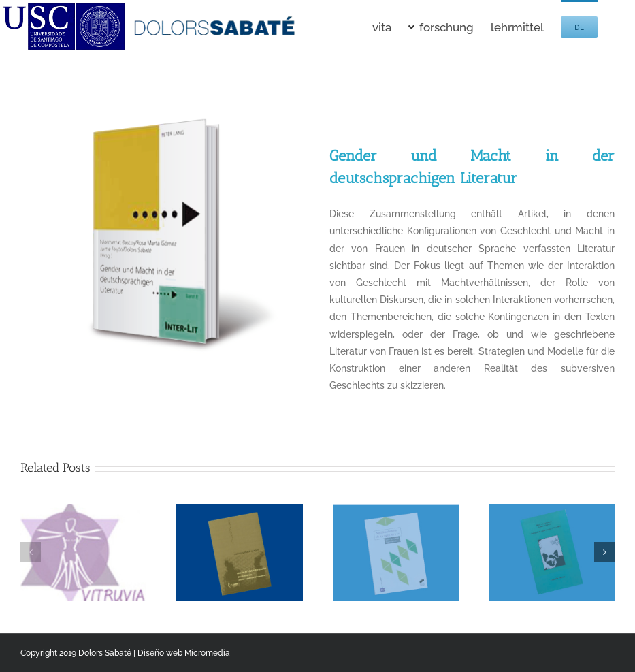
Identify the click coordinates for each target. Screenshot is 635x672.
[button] (31, 552)
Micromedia (207, 653)
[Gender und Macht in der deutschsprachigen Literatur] (163, 95)
